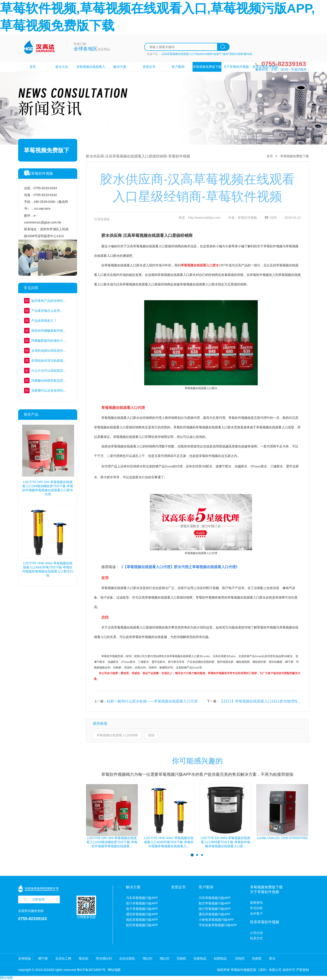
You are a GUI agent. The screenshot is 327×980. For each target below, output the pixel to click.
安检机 (181, 958)
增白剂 (147, 958)
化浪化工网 (63, 958)
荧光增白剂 (104, 958)
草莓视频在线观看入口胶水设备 (91, 72)
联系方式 (256, 938)
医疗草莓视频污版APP (142, 903)
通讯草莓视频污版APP (142, 914)
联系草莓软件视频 (265, 67)
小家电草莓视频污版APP (216, 920)
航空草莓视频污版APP (142, 925)
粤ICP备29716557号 (91, 970)
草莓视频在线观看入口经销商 (117, 735)
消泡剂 (239, 958)
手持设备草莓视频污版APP (218, 925)
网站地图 (114, 970)
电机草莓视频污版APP (142, 920)
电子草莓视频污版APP (142, 909)
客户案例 (178, 67)
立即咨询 (38, 899)
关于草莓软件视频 (236, 67)
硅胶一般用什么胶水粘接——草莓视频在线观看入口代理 (152, 701)
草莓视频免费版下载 (207, 67)
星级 (151, 735)
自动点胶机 (127, 958)
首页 (33, 67)
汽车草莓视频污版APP (142, 898)
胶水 (272, 958)
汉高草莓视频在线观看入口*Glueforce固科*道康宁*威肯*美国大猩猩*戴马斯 (207, 54)
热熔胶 (257, 958)
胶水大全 (62, 67)
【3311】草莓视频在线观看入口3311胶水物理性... (260, 701)
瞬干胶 (43, 958)
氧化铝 (84, 958)
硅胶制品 (200, 958)
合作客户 (256, 914)
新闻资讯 (256, 903)
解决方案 (120, 67)
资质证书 (149, 67)
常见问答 (256, 908)
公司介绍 (256, 933)
